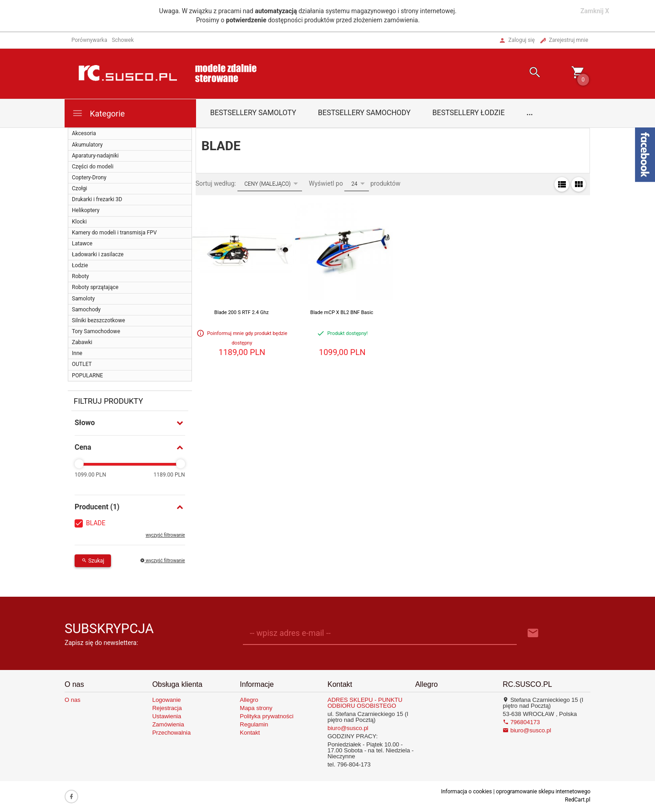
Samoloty (83, 299)
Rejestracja (167, 708)
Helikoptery (86, 210)
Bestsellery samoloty (253, 113)
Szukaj (93, 561)
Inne (77, 353)
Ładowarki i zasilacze (98, 254)
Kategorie (98, 113)
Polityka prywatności (267, 716)
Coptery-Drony (89, 178)
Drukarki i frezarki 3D (97, 199)
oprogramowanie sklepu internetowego (543, 792)
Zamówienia (168, 724)
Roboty (80, 276)
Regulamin (254, 724)
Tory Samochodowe (96, 331)
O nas (73, 700)
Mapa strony (256, 708)
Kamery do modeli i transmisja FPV (114, 233)
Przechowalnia (172, 733)
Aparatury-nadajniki (95, 156)
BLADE (96, 523)
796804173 (521, 722)
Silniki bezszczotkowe (98, 320)
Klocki (79, 222)
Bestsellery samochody (364, 113)
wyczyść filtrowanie (165, 535)
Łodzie (80, 265)
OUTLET (82, 364)
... (530, 113)
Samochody (86, 310)
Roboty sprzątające (95, 287)
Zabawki (82, 342)
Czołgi (79, 188)
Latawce (82, 244)
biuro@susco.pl (348, 728)
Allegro (249, 700)
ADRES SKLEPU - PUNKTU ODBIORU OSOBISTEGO (365, 703)
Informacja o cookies (466, 792)
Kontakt (250, 733)
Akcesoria (84, 133)
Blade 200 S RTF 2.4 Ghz (242, 312)
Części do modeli (93, 167)
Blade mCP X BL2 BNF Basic (342, 312)
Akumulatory (87, 145)
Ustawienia (167, 716)
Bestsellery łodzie (469, 113)
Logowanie (167, 700)
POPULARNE (87, 376)
